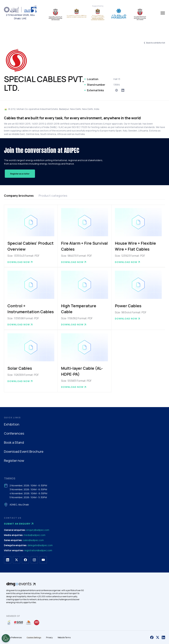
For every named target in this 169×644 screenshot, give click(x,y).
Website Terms (64, 637)
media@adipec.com (35, 535)
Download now (20, 262)
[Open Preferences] (6, 638)
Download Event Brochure (24, 451)
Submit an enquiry (19, 524)
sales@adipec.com (33, 540)
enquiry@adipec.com (38, 530)
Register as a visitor (20, 174)
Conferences (14, 433)
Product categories (53, 196)
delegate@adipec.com (40, 545)
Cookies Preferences (13, 637)
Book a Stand (14, 442)
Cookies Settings (34, 637)
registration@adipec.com (38, 550)
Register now (14, 461)
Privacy (49, 637)
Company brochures (19, 196)
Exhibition (12, 424)
